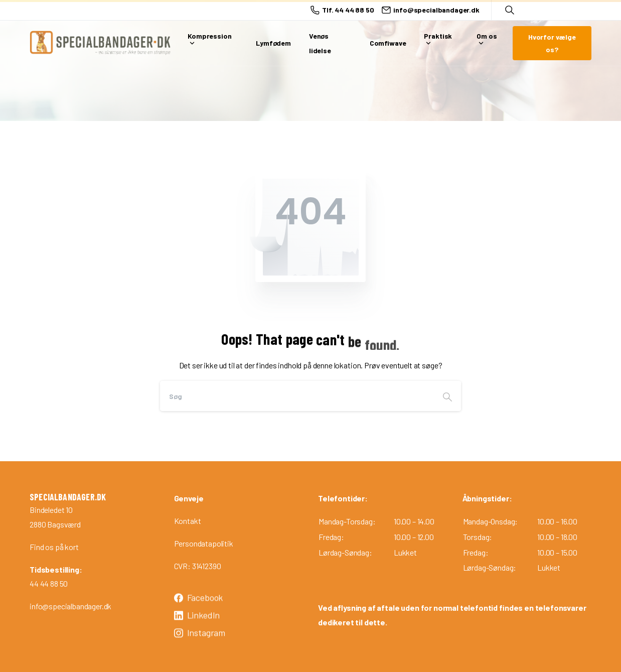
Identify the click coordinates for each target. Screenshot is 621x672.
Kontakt (188, 521)
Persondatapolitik (204, 543)
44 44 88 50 (49, 583)
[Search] (297, 396)
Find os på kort (54, 547)
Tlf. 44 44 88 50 (342, 10)
